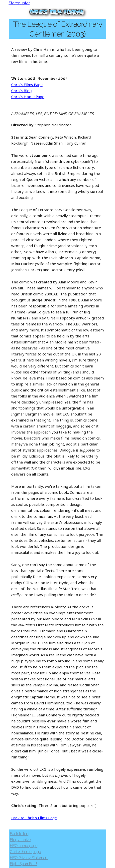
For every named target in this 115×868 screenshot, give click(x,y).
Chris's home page (25, 852)
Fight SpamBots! (23, 864)
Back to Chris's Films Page (34, 818)
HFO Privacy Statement (29, 858)
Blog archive (20, 840)
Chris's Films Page (27, 85)
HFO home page (24, 846)
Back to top (19, 834)
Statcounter (19, 3)
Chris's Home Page (28, 97)
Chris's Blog (21, 91)
